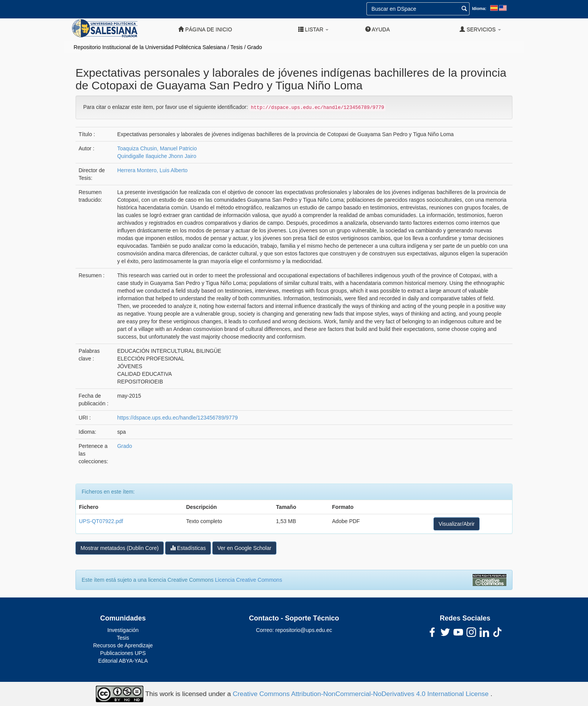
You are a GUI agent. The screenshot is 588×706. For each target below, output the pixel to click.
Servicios (480, 29)
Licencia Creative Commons (249, 580)
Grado (255, 47)
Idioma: (479, 8)
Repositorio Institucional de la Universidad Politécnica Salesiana (150, 47)
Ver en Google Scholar (244, 548)
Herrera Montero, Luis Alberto (153, 170)
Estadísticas (188, 548)
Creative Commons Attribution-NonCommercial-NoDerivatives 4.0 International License (361, 693)
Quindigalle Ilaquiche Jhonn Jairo (157, 156)
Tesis (237, 47)
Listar (314, 29)
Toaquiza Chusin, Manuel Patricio (157, 148)
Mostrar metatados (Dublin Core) (120, 548)
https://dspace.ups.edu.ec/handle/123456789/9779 (177, 418)
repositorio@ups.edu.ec (304, 630)
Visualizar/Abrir (457, 524)
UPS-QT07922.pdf (101, 521)
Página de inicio (205, 29)
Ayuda (378, 29)
